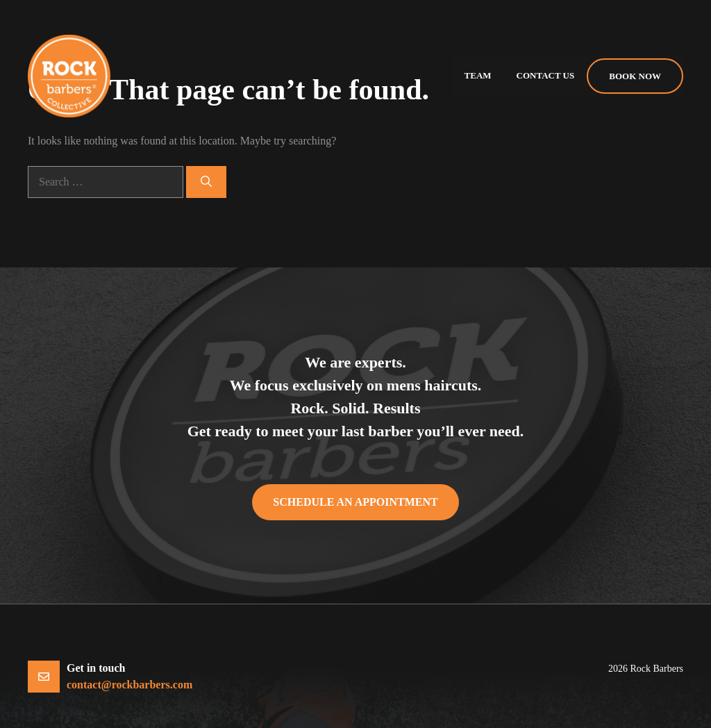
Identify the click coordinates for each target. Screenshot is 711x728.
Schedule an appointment (355, 502)
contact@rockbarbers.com (129, 685)
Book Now (635, 76)
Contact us (546, 75)
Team (478, 75)
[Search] (206, 182)
